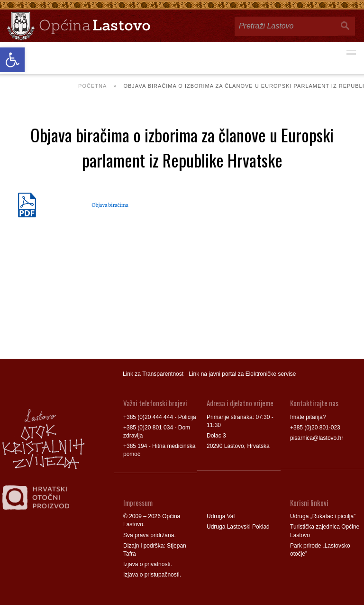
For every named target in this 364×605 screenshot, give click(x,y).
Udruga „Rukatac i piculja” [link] (323, 516)
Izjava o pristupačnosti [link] (151, 575)
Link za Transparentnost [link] (153, 374)
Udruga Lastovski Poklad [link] (238, 527)
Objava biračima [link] (110, 205)
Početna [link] (92, 86)
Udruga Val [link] (221, 516)
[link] (12, 60)
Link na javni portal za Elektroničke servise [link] (242, 374)
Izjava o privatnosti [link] (147, 564)
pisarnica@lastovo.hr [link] (317, 438)
